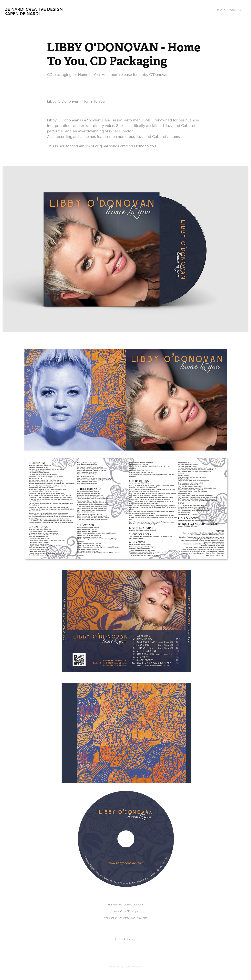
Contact (237, 10)
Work (221, 10)
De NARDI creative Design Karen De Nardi (44, 11)
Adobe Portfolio (132, 966)
